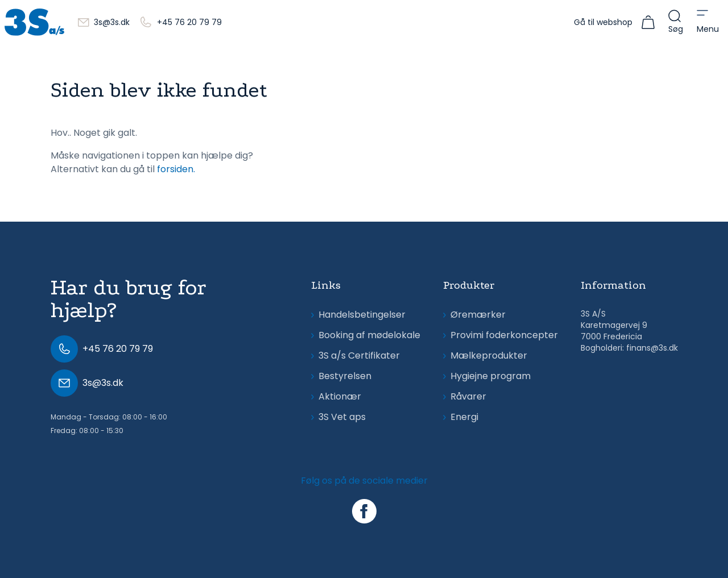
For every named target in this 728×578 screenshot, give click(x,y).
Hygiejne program (487, 376)
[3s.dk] (34, 22)
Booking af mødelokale (366, 335)
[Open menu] (708, 22)
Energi (461, 417)
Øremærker (474, 315)
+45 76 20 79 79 (189, 22)
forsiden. (176, 169)
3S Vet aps (338, 417)
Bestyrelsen (341, 376)
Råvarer (465, 396)
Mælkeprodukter (485, 355)
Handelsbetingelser (358, 315)
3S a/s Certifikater (355, 355)
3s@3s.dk (112, 22)
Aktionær (336, 396)
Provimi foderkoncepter (500, 335)
